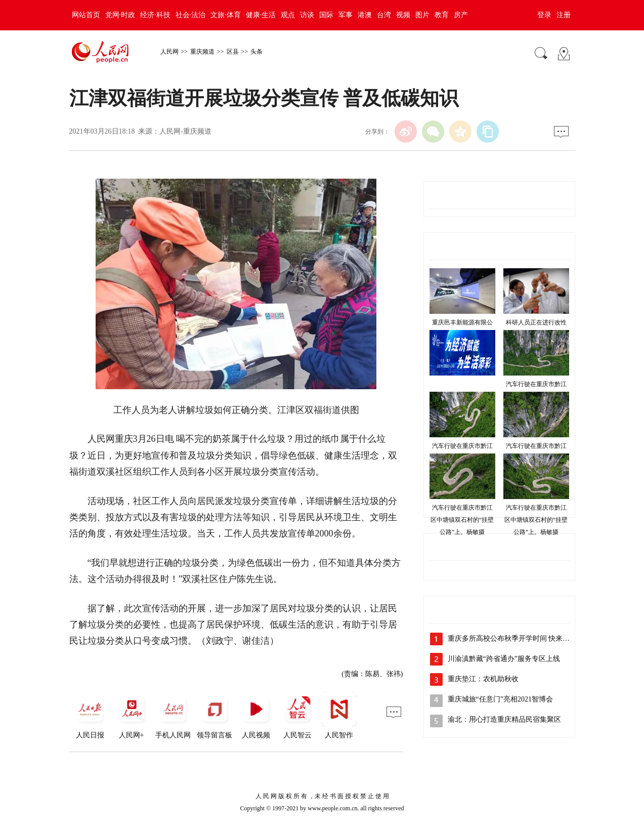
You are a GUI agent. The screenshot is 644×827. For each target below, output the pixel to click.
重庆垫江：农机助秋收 (483, 679)
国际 (326, 15)
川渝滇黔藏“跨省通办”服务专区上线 (504, 659)
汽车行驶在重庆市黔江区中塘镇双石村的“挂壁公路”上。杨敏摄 (462, 520)
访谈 (307, 15)
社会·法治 (191, 15)
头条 (256, 52)
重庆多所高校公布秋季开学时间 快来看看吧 (516, 638)
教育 (442, 15)
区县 (233, 52)
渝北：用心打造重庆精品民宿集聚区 (504, 719)
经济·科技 (155, 15)
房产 (461, 15)
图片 (422, 15)
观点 (288, 15)
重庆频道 (202, 52)
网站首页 (86, 15)
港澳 (365, 15)
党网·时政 (120, 15)
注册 (564, 15)
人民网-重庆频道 (185, 131)
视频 (403, 15)
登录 (544, 15)
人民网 (169, 52)
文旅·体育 (226, 15)
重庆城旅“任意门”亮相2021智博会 (500, 699)
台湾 (384, 15)
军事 (346, 15)
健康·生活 (261, 15)
